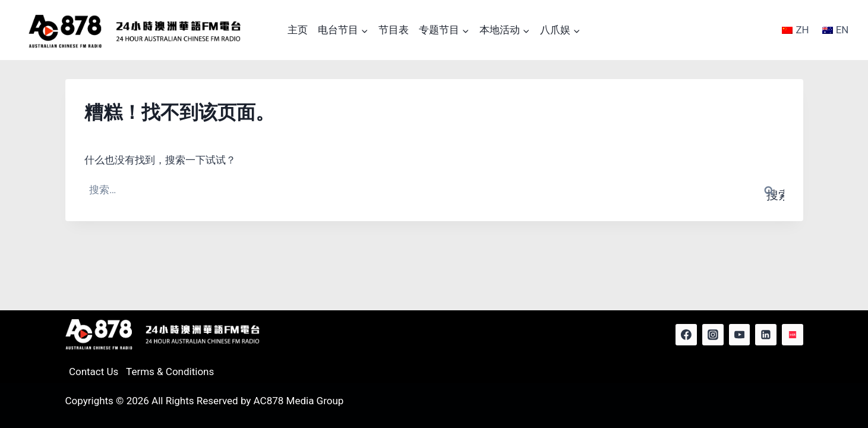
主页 (298, 30)
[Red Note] (793, 335)
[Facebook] (686, 335)
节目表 (394, 30)
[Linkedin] (766, 335)
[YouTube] (740, 335)
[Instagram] (713, 335)
